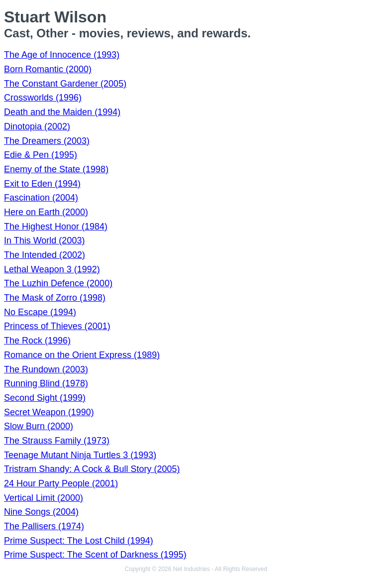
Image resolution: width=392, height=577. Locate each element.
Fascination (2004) (41, 198)
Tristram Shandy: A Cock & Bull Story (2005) (92, 469)
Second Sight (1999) (45, 398)
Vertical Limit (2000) (44, 498)
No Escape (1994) (40, 312)
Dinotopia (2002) (37, 126)
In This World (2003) (44, 240)
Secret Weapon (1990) (49, 412)
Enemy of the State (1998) (56, 169)
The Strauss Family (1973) (57, 441)
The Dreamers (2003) (47, 141)
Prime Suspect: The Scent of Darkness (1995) (95, 555)
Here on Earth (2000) (46, 212)
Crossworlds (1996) (43, 98)
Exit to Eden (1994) (42, 184)
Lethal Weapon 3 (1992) (52, 269)
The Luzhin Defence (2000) (58, 283)
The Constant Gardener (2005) (65, 84)
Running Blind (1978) (46, 383)
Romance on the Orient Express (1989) (82, 355)
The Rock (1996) (37, 341)
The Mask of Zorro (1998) (55, 298)
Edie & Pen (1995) (41, 155)
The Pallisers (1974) (44, 526)
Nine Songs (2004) (41, 512)
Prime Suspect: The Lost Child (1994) (79, 541)
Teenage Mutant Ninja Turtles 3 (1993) (80, 455)
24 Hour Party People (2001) (61, 483)
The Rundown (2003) (46, 369)
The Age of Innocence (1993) (62, 55)
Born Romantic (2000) (48, 69)
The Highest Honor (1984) (56, 227)
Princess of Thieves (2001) (57, 326)
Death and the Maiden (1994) (62, 112)
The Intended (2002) (45, 255)
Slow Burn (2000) (39, 426)
